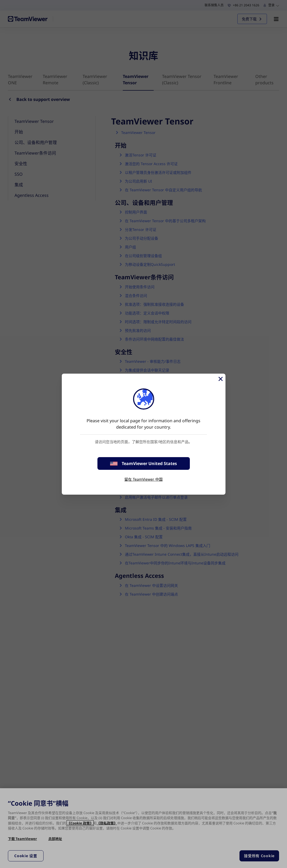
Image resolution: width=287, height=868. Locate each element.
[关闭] (220, 379)
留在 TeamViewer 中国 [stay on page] (143, 479)
